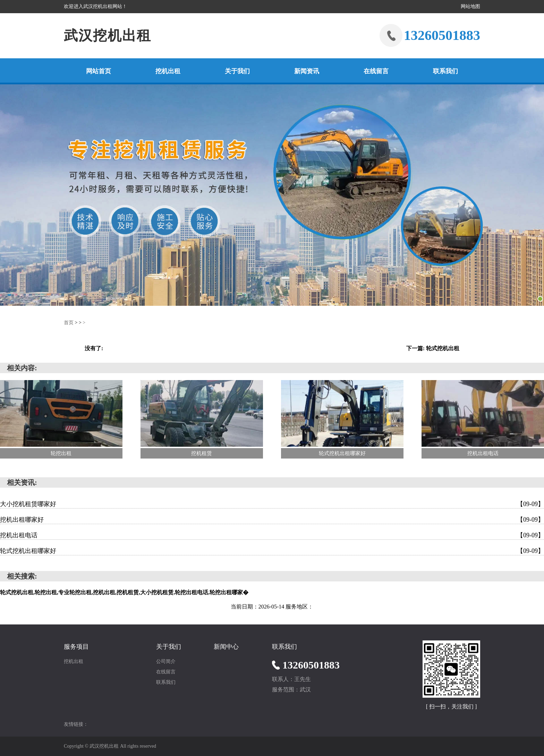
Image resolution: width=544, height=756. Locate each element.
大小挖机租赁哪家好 (272, 504)
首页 (69, 323)
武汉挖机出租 (108, 36)
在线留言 (376, 71)
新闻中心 (226, 647)
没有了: (94, 348)
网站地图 (470, 6)
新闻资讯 (307, 71)
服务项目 (76, 647)
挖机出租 (168, 71)
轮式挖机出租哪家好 (272, 551)
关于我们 (237, 71)
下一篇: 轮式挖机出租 (433, 348)
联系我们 (445, 71)
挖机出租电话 (272, 535)
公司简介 (166, 661)
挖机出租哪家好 (272, 520)
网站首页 (99, 71)
